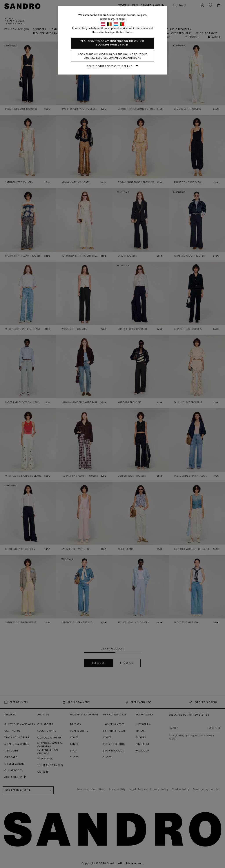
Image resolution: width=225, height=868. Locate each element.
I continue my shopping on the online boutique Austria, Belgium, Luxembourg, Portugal (113, 56)
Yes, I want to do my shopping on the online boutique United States (112, 43)
